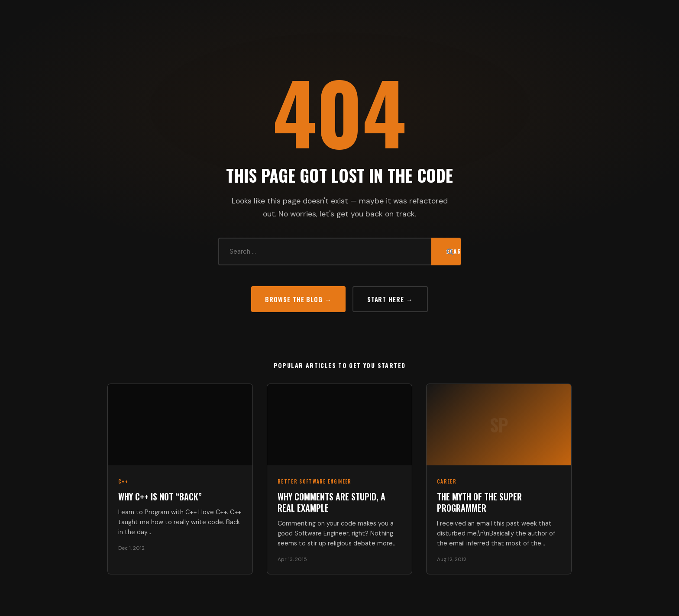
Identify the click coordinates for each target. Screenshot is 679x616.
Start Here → (390, 299)
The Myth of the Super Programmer (479, 502)
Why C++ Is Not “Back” (160, 497)
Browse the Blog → (298, 299)
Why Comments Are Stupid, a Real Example (331, 502)
